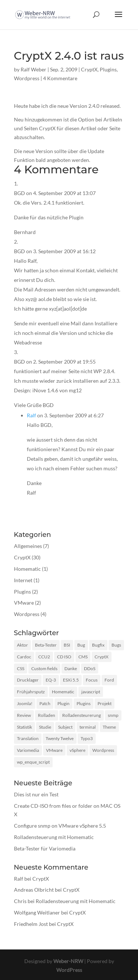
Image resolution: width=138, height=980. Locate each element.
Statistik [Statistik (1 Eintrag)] (24, 727)
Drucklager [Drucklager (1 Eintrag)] (28, 680)
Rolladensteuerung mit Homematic (54, 837)
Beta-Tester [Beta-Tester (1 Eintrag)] (46, 645)
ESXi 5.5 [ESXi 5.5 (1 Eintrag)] (71, 680)
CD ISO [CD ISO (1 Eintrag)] (64, 657)
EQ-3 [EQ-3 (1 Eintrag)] (51, 680)
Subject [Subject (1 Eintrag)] (65, 727)
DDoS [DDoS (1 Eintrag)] (90, 668)
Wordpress (27, 78)
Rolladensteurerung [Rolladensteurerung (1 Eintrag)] (82, 715)
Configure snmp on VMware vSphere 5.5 (60, 826)
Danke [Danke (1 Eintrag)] (71, 668)
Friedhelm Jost (31, 924)
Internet (23, 580)
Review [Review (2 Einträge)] (24, 715)
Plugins (108, 69)
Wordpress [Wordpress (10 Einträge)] (103, 750)
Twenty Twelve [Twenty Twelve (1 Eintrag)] (60, 738)
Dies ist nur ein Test (36, 794)
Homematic (27, 569)
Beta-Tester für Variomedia (45, 848)
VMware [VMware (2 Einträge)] (54, 750)
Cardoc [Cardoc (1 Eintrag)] (24, 657)
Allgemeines (28, 546)
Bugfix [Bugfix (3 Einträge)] (98, 645)
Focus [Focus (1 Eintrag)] (92, 680)
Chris (20, 901)
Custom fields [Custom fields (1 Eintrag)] (44, 668)
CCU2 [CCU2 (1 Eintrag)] (44, 657)
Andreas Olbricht (34, 890)
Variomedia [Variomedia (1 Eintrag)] (28, 750)
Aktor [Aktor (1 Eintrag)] (22, 645)
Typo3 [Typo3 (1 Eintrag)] (87, 738)
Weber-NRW (68, 961)
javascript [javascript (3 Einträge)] (91, 692)
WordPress (69, 970)
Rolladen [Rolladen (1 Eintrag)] (47, 715)
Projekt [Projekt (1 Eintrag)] (105, 703)
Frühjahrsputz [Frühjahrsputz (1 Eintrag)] (31, 692)
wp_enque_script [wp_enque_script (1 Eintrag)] (33, 762)
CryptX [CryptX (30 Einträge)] (102, 657)
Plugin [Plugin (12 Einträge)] (63, 703)
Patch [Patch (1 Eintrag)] (45, 703)
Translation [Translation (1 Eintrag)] (28, 738)
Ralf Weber (33, 69)
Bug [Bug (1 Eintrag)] (81, 645)
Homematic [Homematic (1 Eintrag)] (63, 692)
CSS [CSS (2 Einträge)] (21, 668)
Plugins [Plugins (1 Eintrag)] (84, 703)
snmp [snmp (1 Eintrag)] (113, 715)
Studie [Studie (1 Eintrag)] (45, 727)
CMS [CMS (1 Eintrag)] (83, 657)
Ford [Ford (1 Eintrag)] (109, 680)
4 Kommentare (60, 78)
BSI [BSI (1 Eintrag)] (67, 645)
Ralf (31, 415)
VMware (24, 603)
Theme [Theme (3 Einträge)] (109, 727)
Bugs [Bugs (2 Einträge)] (116, 645)
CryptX (89, 69)
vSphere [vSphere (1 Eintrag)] (77, 750)
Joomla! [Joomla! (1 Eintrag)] (25, 703)
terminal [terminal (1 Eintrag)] (88, 727)
